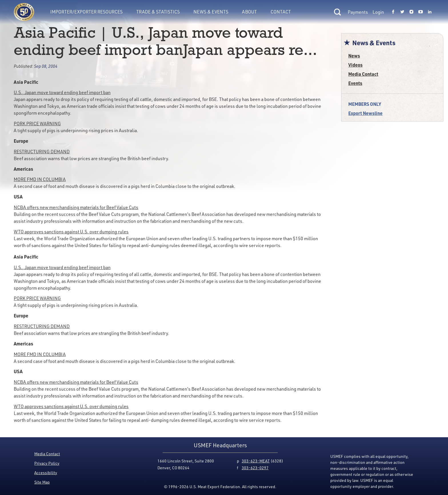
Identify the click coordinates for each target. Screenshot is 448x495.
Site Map (42, 482)
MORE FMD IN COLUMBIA (40, 179)
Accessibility (46, 473)
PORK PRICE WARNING (37, 124)
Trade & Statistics (158, 12)
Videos (355, 65)
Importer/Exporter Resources (86, 12)
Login (378, 12)
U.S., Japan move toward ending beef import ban (62, 92)
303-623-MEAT (256, 461)
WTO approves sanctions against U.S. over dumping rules (71, 232)
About (249, 12)
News (354, 56)
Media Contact (363, 74)
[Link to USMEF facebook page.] (393, 12)
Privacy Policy (47, 463)
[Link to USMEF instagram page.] (411, 12)
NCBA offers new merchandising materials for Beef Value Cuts (76, 207)
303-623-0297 (255, 468)
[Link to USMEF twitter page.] (402, 12)
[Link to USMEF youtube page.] (421, 12)
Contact (281, 12)
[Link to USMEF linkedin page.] (430, 12)
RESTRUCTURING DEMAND (42, 152)
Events (355, 83)
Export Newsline (365, 113)
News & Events (211, 12)
